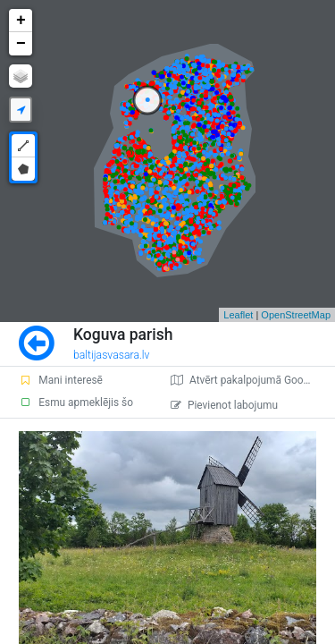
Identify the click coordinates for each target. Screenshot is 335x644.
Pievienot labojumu (224, 405)
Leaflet (238, 315)
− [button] (21, 44)
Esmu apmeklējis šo (76, 402)
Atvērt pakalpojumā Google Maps (253, 380)
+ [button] (21, 21)
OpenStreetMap (296, 315)
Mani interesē (61, 380)
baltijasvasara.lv (112, 355)
